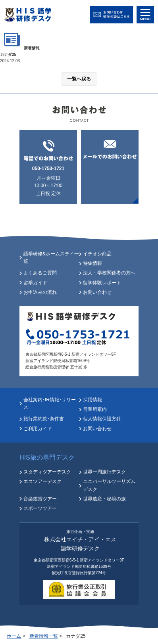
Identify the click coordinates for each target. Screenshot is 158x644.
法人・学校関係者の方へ (109, 273)
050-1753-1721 (48, 169)
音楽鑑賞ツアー (40, 499)
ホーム (14, 636)
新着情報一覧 (44, 636)
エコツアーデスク (42, 481)
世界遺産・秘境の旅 (104, 499)
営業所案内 (95, 409)
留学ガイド (35, 283)
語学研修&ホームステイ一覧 (51, 258)
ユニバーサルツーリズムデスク (109, 485)
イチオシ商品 (97, 254)
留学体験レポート (102, 283)
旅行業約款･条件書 (44, 419)
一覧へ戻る (79, 79)
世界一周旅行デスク (104, 472)
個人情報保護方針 (102, 419)
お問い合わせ (97, 292)
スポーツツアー (40, 508)
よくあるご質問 (40, 273)
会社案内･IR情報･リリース (50, 403)
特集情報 (92, 263)
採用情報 (92, 400)
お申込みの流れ (40, 292)
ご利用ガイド (38, 429)
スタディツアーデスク (47, 472)
